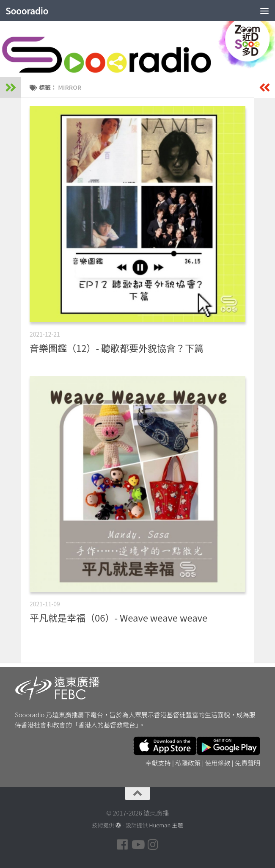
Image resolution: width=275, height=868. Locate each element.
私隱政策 (188, 763)
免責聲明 (247, 763)
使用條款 (218, 763)
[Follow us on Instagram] (153, 845)
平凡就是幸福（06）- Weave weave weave (118, 617)
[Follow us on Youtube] (137, 845)
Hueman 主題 (166, 825)
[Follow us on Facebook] (122, 845)
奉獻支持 (158, 763)
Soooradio (27, 11)
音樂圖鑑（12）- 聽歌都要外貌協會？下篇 (117, 348)
